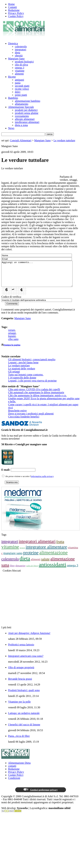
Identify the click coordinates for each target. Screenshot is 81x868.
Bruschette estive (17, 416)
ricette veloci (22, 89)
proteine (31, 558)
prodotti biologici (24, 62)
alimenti (19, 74)
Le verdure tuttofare (64, 140)
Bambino (13, 98)
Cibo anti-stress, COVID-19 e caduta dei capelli (34, 394)
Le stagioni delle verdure (22, 374)
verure (12, 335)
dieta (18, 53)
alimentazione (53, 557)
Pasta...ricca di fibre (19, 741)
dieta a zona (21, 125)
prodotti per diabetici (26, 110)
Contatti (13, 7)
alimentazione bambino (28, 101)
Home (11, 4)
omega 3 (20, 68)
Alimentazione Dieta (19, 768)
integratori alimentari (37, 546)
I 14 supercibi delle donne (22, 383)
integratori (21, 50)
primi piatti (21, 95)
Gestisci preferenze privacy (40, 795)
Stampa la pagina (12, 350)
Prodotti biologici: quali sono (24, 695)
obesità (19, 56)
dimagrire (20, 571)
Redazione (14, 10)
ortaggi (12, 338)
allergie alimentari (25, 119)
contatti (12, 771)
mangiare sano (13, 558)
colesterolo (21, 46)
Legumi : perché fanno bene (23, 368)
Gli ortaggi (14, 377)
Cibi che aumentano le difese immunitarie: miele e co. (37, 400)
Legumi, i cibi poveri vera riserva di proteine (32, 386)
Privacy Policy (16, 13)
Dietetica (13, 43)
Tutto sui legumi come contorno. (26, 380)
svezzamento (22, 116)
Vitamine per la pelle (19, 707)
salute (45, 564)
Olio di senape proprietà (21, 672)
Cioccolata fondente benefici (24, 422)
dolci (18, 92)
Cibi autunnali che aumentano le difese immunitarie (36, 397)
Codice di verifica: (11, 302)
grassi (22, 553)
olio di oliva (21, 65)
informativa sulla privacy (42, 481)
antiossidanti (53, 570)
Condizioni (14, 783)
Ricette (12, 77)
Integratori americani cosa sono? (26, 661)
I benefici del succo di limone (24, 730)
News (11, 128)
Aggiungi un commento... (41, 276)
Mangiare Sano (16, 59)
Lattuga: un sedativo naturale (24, 718)
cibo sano (13, 344)
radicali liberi (32, 571)
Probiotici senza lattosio (21, 650)
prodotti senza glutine (27, 113)
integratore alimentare (46, 552)
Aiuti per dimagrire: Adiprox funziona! (29, 638)
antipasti (19, 80)
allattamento (22, 104)
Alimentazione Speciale (21, 107)
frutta (60, 547)
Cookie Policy (16, 16)
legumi (12, 341)
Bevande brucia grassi (20, 684)
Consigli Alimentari (21, 140)
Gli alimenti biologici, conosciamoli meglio (32, 364)
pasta (18, 83)
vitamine (20, 71)
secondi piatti (22, 86)
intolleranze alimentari (27, 122)
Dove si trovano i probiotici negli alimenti (31, 419)
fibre (12, 571)
